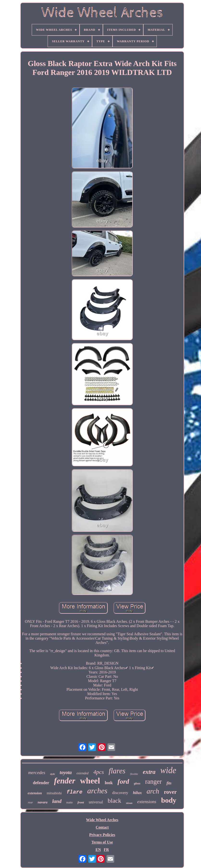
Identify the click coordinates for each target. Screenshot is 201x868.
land (57, 801)
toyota (66, 772)
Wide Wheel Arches (102, 820)
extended (82, 773)
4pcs (99, 772)
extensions (147, 802)
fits (169, 783)
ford (123, 781)
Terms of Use (102, 842)
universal (96, 802)
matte (70, 802)
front (81, 802)
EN (98, 850)
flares (117, 771)
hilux (137, 793)
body (169, 800)
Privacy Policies (102, 835)
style (52, 774)
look (109, 783)
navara (43, 802)
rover (170, 792)
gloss (137, 783)
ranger (154, 782)
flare (75, 792)
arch (153, 791)
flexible (134, 774)
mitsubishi (54, 793)
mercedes (37, 773)
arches (97, 791)
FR (106, 850)
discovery (120, 793)
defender (41, 783)
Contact (102, 827)
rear (31, 802)
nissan (129, 803)
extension (35, 793)
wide (168, 770)
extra (149, 772)
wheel (90, 781)
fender (65, 781)
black (114, 801)
